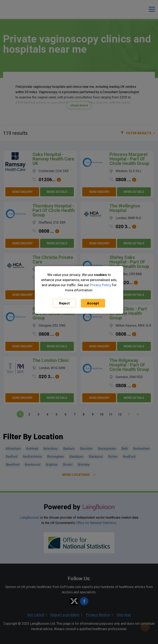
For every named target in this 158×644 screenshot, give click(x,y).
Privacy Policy (100, 285)
